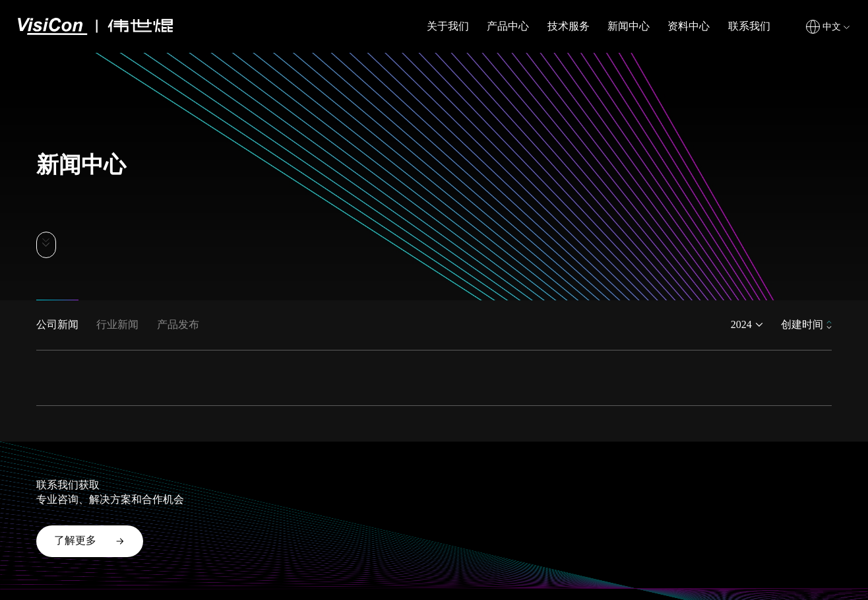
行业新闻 (117, 324)
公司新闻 (57, 324)
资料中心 (689, 26)
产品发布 (178, 324)
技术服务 (569, 26)
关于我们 (448, 26)
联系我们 (749, 26)
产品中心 (508, 26)
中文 (832, 27)
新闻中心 (629, 26)
